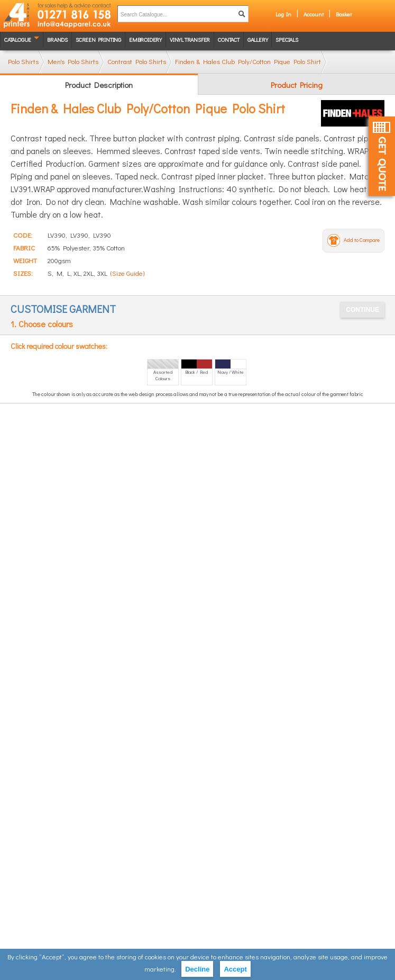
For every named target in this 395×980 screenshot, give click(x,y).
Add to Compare (362, 240)
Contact (229, 39)
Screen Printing (98, 39)
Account (314, 14)
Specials (287, 39)
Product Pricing (297, 85)
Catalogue (18, 39)
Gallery (258, 39)
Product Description (99, 85)
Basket (344, 14)
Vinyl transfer (190, 39)
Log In (283, 14)
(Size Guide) (127, 273)
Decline (197, 969)
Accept (235, 969)
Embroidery (145, 39)
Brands (57, 39)
